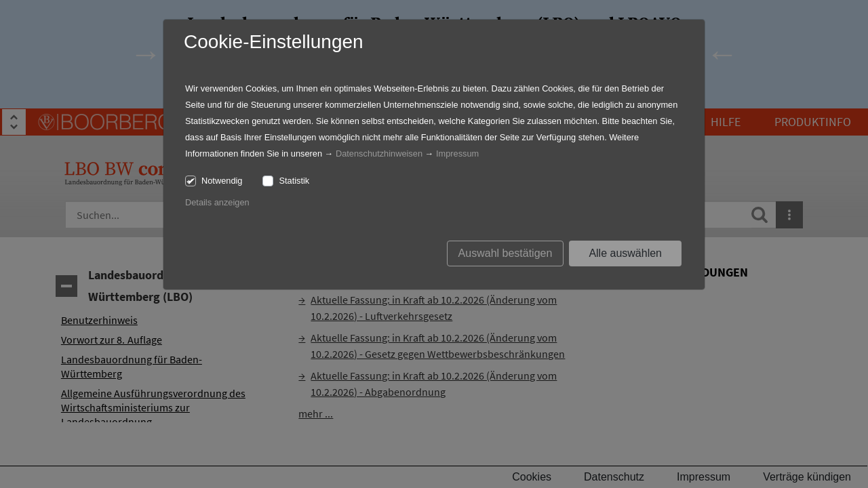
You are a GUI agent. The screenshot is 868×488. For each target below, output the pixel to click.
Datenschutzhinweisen (379, 154)
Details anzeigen (217, 202)
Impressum (457, 154)
